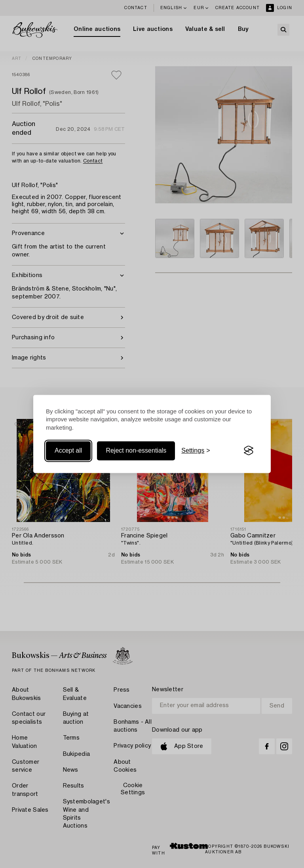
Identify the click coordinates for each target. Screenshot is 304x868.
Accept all (68, 450)
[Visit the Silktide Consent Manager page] (249, 451)
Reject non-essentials (136, 450)
